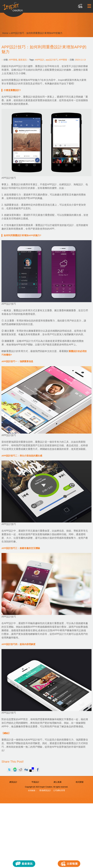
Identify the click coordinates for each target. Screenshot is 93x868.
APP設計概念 (11, 97)
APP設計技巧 (35, 740)
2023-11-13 (80, 60)
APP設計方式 (61, 634)
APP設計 (52, 184)
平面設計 (35, 782)
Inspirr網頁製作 (66, 80)
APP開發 (13, 60)
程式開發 (80, 782)
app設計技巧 (52, 60)
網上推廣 (58, 782)
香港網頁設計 (45, 790)
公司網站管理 (59, 790)
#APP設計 (40, 60)
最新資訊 (22, 60)
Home (5, 33)
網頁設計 (66, 184)
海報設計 (78, 184)
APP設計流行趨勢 (23, 66)
